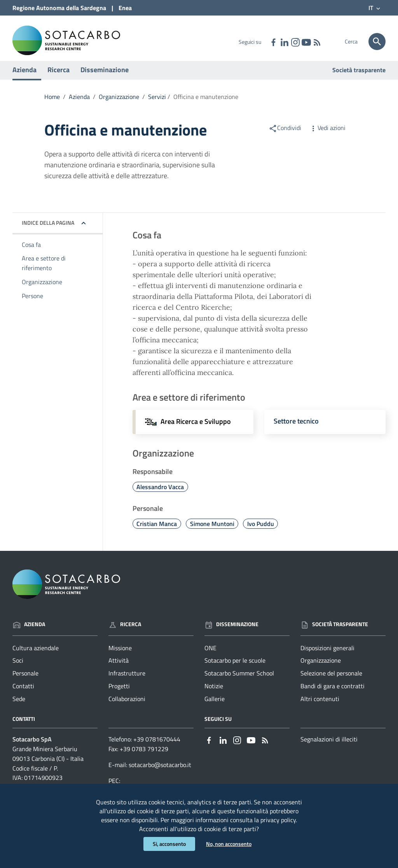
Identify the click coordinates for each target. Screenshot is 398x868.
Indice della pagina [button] (48, 230)
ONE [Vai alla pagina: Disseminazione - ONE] (210, 655)
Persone (32, 303)
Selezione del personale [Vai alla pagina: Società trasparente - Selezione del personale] (331, 681)
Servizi (157, 104)
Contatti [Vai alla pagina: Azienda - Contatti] (23, 694)
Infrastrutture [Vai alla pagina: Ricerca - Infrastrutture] (127, 681)
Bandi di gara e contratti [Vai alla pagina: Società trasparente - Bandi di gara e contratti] (333, 694)
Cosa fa (31, 252)
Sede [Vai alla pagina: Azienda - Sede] (19, 707)
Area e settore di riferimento (44, 271)
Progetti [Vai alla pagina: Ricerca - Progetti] (119, 694)
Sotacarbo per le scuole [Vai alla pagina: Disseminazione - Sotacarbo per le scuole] (235, 668)
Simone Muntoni (212, 531)
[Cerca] (377, 42)
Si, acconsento (169, 844)
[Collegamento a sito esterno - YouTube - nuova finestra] (306, 42)
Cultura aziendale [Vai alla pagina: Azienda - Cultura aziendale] (36, 655)
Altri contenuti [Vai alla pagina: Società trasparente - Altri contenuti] (320, 707)
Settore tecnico (296, 428)
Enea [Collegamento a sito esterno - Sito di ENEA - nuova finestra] (125, 8)
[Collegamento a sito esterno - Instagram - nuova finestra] (295, 42)
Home (52, 104)
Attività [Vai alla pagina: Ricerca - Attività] (119, 668)
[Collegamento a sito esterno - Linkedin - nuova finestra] (284, 42)
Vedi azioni (327, 135)
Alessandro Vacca (160, 494)
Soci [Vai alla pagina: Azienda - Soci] (18, 668)
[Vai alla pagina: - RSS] (317, 42)
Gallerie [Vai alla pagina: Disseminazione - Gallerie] (215, 707)
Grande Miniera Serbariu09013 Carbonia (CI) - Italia (48, 761)
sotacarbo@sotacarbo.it (160, 772)
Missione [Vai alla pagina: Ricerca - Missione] (120, 655)
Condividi (285, 135)
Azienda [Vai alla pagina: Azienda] (29, 632)
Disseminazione (105, 77)
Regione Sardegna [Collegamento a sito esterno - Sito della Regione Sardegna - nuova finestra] (59, 8)
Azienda (24, 77)
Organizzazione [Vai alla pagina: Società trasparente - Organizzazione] (321, 668)
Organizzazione (119, 104)
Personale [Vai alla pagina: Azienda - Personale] (25, 681)
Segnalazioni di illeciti (329, 746)
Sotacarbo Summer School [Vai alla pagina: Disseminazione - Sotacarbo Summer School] (239, 681)
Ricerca (58, 77)
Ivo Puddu (261, 531)
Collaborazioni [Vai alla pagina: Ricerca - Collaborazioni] (127, 707)
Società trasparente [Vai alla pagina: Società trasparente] (359, 77)
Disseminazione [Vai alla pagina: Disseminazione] (231, 632)
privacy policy (278, 819)
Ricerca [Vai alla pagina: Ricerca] (125, 632)
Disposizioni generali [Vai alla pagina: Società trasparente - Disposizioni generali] (327, 655)
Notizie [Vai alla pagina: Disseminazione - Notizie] (214, 694)
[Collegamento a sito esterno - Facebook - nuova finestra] (273, 42)
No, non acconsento (229, 844)
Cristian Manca (157, 531)
